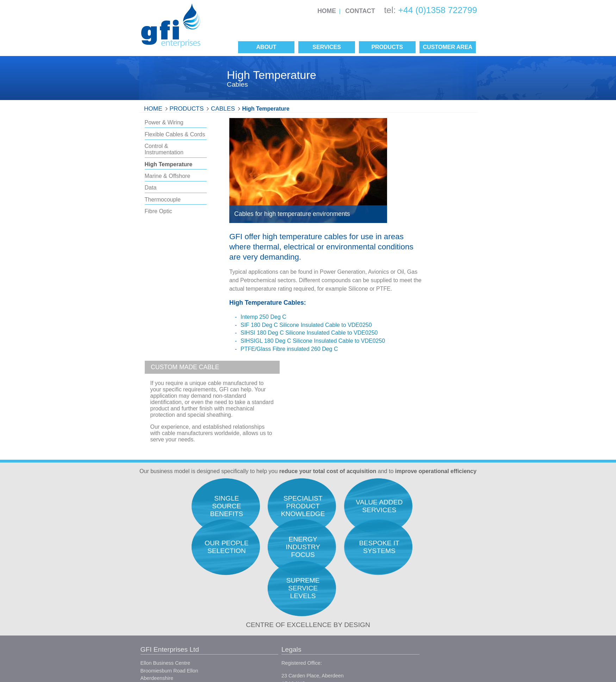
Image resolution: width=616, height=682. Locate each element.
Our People (328, 559)
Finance (409, 605)
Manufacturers (331, 612)
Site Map (249, 641)
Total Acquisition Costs (341, 541)
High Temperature (266, 109)
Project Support (418, 596)
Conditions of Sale (246, 615)
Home (327, 11)
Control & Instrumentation (164, 149)
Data (151, 188)
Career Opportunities (339, 577)
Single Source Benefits (341, 621)
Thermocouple (163, 200)
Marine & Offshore (168, 176)
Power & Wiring (164, 122)
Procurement (415, 559)
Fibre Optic (158, 211)
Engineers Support (421, 550)
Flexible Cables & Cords (175, 134)
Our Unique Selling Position (346, 587)
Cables (223, 108)
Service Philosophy (337, 568)
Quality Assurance (336, 550)
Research (411, 541)
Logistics (410, 587)
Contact (360, 11)
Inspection (412, 577)
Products (186, 108)
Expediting (412, 568)
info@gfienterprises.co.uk (169, 610)
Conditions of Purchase (251, 628)
